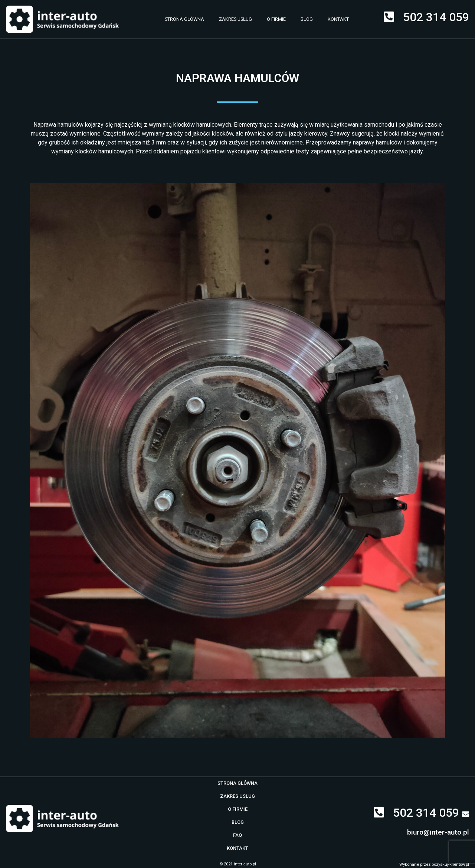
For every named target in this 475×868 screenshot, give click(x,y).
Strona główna (184, 19)
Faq (237, 835)
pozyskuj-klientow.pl (450, 864)
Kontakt (338, 19)
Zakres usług (235, 19)
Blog (307, 19)
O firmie (276, 19)
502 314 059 (426, 17)
